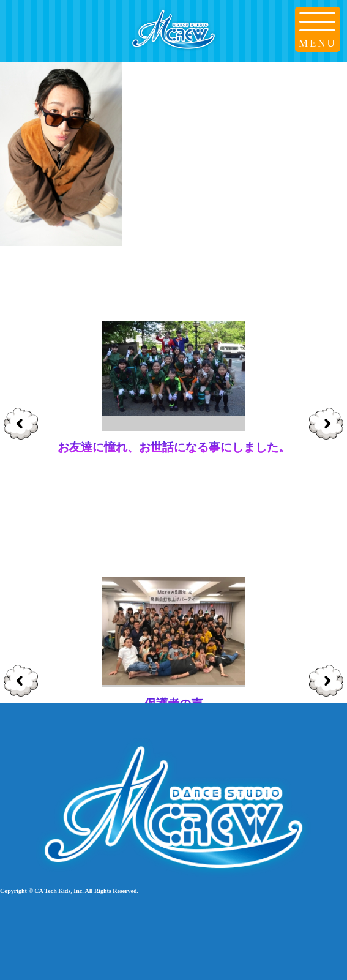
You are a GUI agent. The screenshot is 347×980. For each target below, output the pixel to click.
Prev (21, 425)
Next (326, 425)
